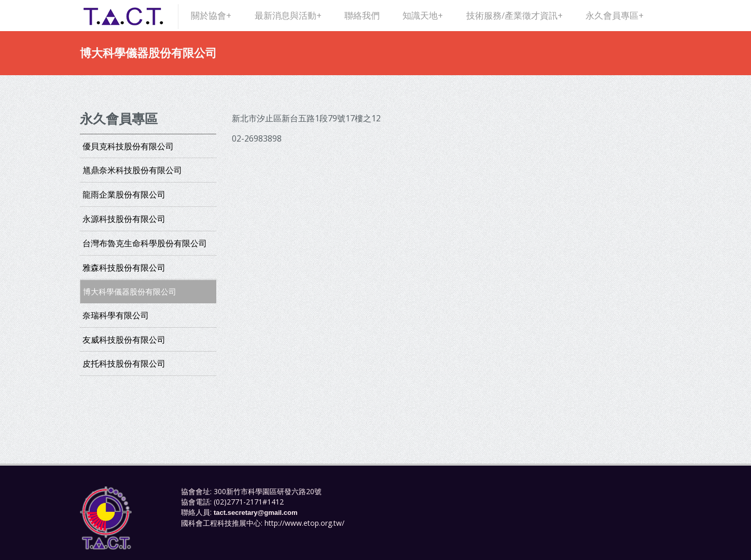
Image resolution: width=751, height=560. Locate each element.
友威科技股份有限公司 (124, 340)
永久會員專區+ (615, 15)
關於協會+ (211, 15)
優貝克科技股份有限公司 (128, 146)
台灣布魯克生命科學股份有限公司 (145, 243)
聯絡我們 (362, 15)
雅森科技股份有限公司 (124, 268)
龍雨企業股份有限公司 (124, 194)
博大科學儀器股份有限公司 (130, 291)
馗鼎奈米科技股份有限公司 (132, 170)
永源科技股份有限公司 (124, 219)
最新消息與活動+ (288, 15)
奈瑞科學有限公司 (116, 315)
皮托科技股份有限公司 (124, 363)
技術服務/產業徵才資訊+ (514, 15)
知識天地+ (423, 15)
